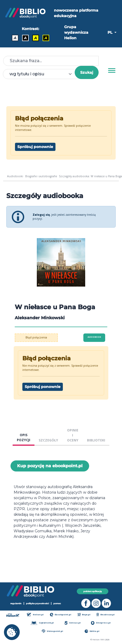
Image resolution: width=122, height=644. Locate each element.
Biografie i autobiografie (41, 176)
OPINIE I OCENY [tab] (73, 435)
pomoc (57, 603)
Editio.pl (92, 631)
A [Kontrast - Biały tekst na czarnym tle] (25, 38)
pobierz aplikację (93, 591)
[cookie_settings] (12, 632)
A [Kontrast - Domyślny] (15, 38)
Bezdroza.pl (106, 615)
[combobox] (42, 74)
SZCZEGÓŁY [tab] (48, 440)
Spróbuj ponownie (35, 147)
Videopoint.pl (52, 631)
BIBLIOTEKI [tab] (96, 440)
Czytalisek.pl (42, 623)
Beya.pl (84, 615)
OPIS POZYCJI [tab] (24, 437)
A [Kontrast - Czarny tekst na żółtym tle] (36, 38)
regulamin (16, 603)
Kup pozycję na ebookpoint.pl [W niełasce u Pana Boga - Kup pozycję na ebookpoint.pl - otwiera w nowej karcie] (50, 466)
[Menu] (112, 71)
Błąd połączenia (36, 337)
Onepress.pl (101, 623)
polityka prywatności (37, 603)
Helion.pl (35, 615)
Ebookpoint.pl (61, 615)
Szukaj (87, 72)
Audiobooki (15, 176)
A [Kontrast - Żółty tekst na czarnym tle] (46, 38)
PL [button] (110, 32)
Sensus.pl (72, 623)
